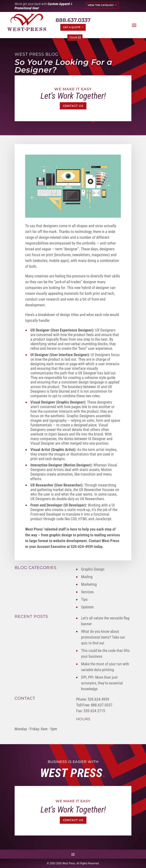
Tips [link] (84, 599)
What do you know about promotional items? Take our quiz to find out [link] (103, 637)
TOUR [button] (73, 37)
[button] (134, 25)
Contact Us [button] (73, 106)
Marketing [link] (89, 584)
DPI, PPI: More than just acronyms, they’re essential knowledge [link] (102, 683)
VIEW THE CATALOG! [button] (101, 5)
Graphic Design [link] (93, 569)
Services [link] (87, 592)
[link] (27, 22)
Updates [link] (87, 607)
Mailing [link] (87, 577)
